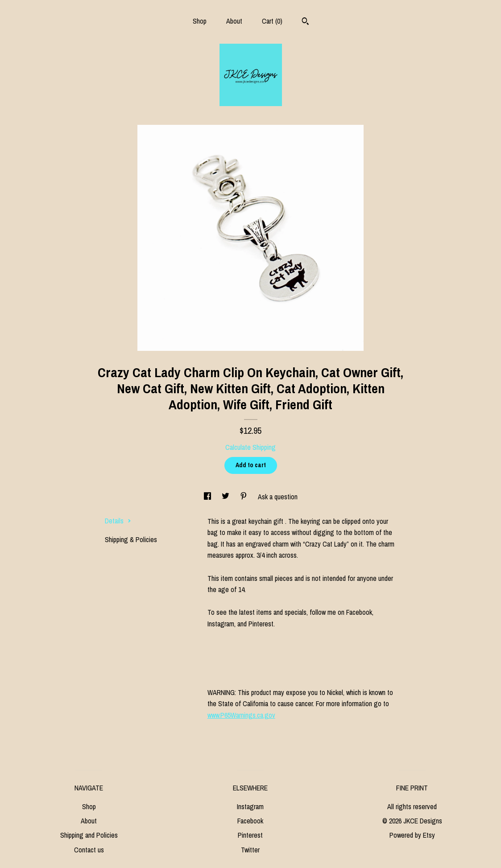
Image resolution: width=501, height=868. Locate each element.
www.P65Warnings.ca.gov (241, 715)
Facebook (250, 821)
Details (118, 521)
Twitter (250, 850)
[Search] (305, 22)
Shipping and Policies (89, 835)
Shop (200, 21)
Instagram (250, 806)
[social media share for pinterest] (244, 497)
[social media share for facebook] (208, 497)
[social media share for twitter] (226, 497)
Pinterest (250, 835)
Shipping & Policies (131, 539)
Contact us (89, 850)
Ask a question (278, 497)
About (234, 21)
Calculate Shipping (250, 447)
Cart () (272, 21)
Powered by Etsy (412, 835)
